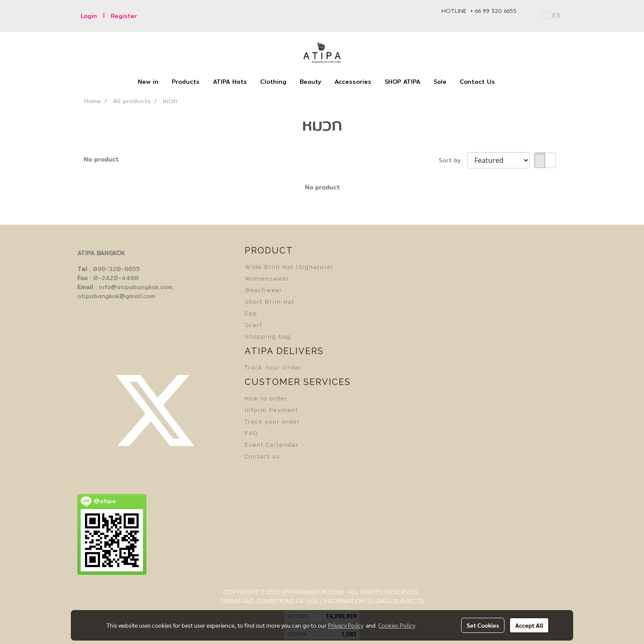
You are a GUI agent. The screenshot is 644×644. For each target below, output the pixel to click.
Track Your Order (273, 368)
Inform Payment (272, 410)
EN (551, 16)
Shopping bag (268, 337)
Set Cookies (483, 625)
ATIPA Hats (230, 82)
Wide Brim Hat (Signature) (289, 267)
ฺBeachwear (264, 290)
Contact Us (477, 82)
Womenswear (267, 279)
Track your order (272, 422)
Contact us (262, 456)
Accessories (353, 82)
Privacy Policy (346, 625)
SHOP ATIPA (402, 82)
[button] (509, 82)
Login (89, 16)
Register (124, 16)
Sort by (453, 160)
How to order (266, 398)
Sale (440, 82)
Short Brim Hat (270, 302)
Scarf (254, 325)
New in (148, 82)
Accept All (529, 625)
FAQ (251, 433)
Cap (251, 313)
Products (186, 82)
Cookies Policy (397, 625)
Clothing (273, 82)
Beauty (310, 82)
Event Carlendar (272, 445)
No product (101, 160)
